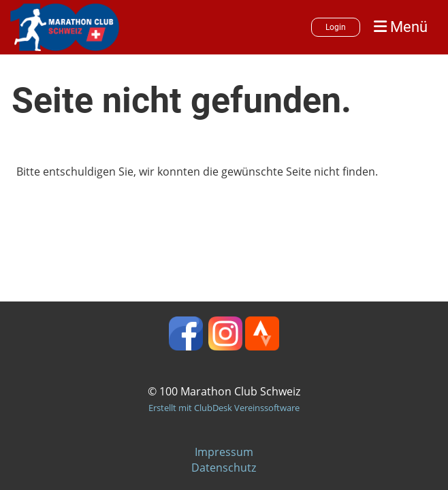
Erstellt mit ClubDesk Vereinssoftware (224, 408)
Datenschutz (224, 468)
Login (336, 27)
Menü (401, 27)
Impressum (224, 452)
